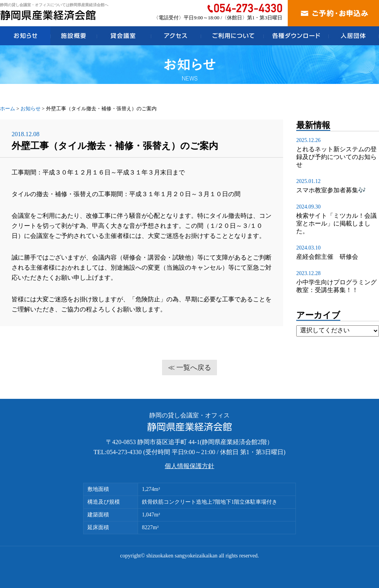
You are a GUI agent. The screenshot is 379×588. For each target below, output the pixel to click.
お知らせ (25, 36)
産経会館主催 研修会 (327, 257)
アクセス (176, 36)
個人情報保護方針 (189, 466)
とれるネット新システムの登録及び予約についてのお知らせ (336, 157)
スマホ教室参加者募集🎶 (331, 190)
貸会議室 (124, 36)
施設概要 (73, 36)
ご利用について (232, 36)
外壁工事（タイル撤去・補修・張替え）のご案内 (115, 146)
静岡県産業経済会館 (48, 15)
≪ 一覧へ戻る (190, 367)
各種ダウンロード (296, 36)
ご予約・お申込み (333, 13)
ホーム (8, 109)
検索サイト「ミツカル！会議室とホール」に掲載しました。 (336, 223)
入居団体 (354, 36)
